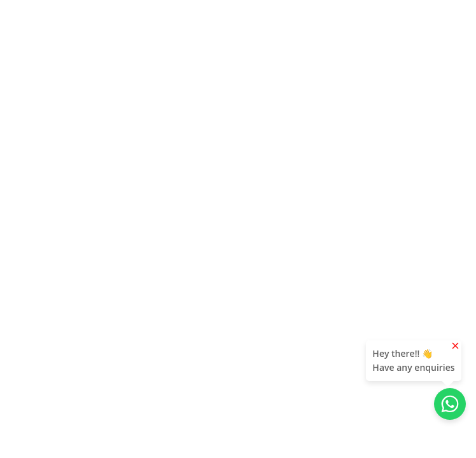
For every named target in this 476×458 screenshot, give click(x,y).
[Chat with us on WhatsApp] (450, 404)
